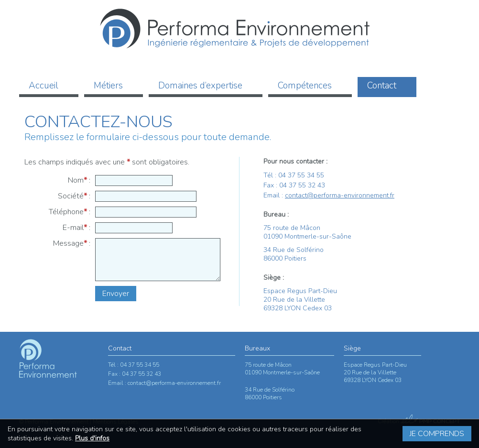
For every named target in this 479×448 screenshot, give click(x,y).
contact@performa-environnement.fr (340, 195)
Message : (72, 243)
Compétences (305, 86)
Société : (74, 196)
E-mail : (76, 228)
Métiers (108, 86)
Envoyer (116, 294)
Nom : (79, 180)
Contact (382, 86)
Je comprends (437, 434)
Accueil (44, 86)
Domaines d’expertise (200, 86)
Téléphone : (70, 212)
